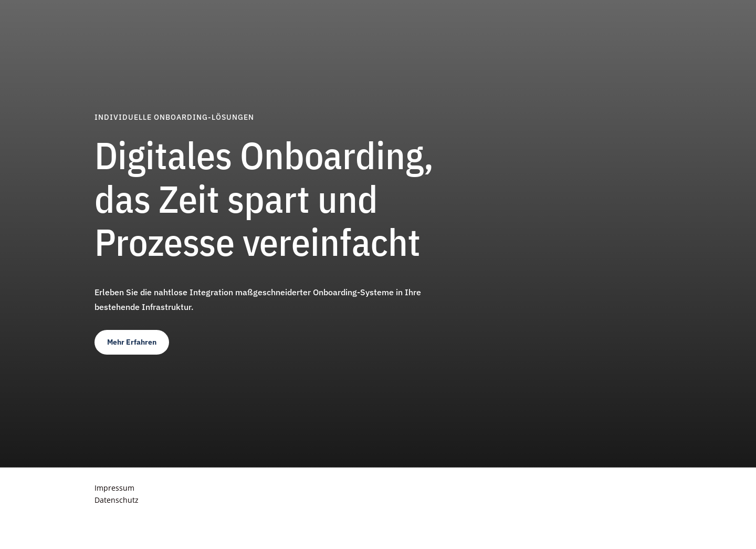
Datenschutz (117, 500)
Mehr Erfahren (132, 342)
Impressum (114, 488)
